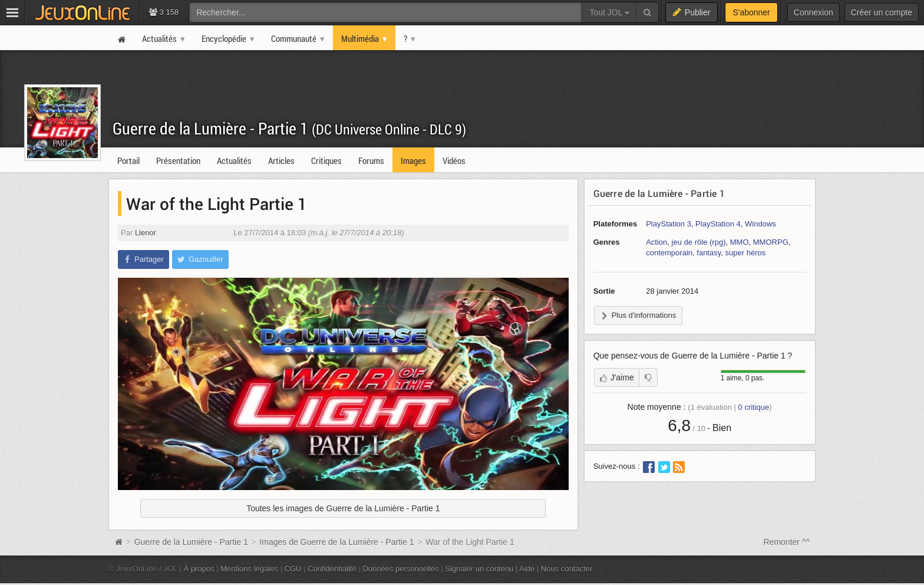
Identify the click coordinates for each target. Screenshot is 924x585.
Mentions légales (249, 569)
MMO (740, 242)
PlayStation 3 (669, 224)
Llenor (146, 233)
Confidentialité (332, 569)
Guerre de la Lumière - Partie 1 (289, 128)
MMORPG (771, 242)
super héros (746, 253)
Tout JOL (609, 12)
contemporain (669, 253)
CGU (293, 569)
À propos (199, 569)
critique (754, 407)
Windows (760, 224)
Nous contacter (567, 569)
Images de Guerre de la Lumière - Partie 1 (336, 542)
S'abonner (751, 12)
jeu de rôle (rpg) (699, 242)
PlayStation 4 (718, 224)
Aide (527, 569)
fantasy (709, 253)
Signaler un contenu (479, 569)
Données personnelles (401, 569)
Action (656, 242)
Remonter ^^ (787, 542)
